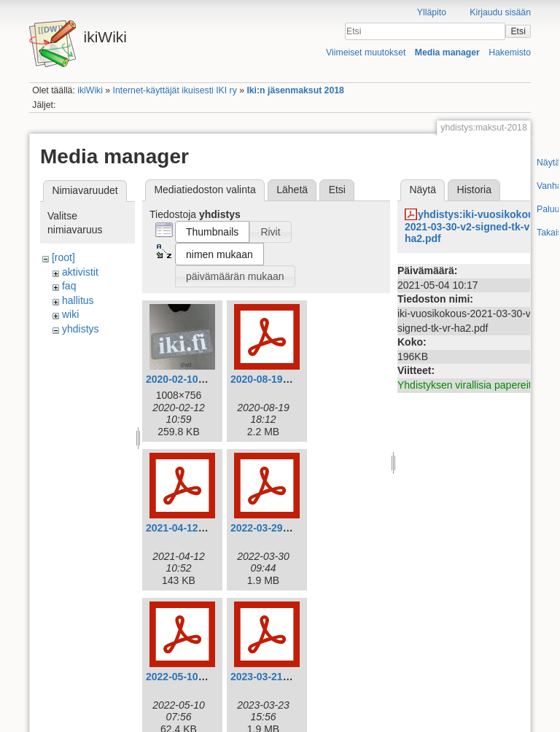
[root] (63, 257)
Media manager (447, 52)
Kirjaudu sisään (500, 12)
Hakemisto (510, 52)
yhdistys (81, 329)
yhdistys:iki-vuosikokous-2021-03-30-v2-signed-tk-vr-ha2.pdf (474, 227)
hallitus (78, 300)
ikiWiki (90, 90)
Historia (474, 190)
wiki (70, 314)
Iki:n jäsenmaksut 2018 (295, 90)
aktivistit (80, 272)
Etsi (518, 31)
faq (69, 286)
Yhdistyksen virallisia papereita (467, 385)
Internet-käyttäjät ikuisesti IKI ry (175, 90)
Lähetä (292, 190)
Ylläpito (432, 12)
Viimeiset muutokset (366, 52)
